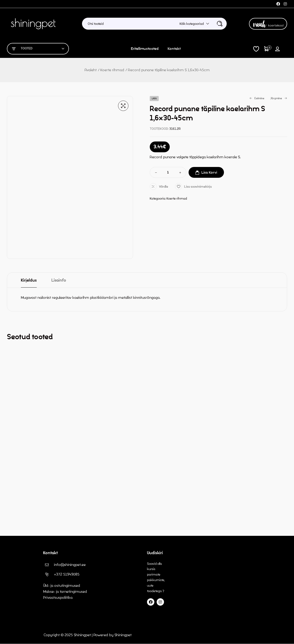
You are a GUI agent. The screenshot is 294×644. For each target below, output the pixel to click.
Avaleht (91, 70)
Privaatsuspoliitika (58, 597)
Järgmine (279, 99)
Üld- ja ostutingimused (62, 586)
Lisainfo (59, 280)
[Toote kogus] (168, 172)
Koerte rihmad (112, 70)
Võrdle (164, 187)
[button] (123, 106)
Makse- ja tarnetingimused (65, 592)
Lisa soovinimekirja (198, 187)
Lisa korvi (209, 172)
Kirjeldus (29, 280)
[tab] (29, 280)
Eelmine (257, 99)
